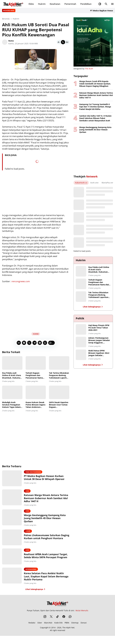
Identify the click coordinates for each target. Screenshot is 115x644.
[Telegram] (35, 343)
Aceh (33, 492)
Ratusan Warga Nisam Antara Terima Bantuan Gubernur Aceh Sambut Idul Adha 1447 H (49, 499)
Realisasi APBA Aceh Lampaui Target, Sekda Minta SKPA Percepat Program (47, 560)
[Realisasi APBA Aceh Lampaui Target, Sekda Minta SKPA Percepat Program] (15, 560)
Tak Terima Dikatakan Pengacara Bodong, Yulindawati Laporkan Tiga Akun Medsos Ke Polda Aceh (59, 375)
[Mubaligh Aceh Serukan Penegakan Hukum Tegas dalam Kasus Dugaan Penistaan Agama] (12, 392)
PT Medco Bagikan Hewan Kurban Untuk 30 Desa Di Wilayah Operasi (45, 479)
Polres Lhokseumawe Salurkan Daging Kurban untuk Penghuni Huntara (48, 540)
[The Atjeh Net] (57, 607)
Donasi (84, 627)
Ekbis (31, 4)
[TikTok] (57, 621)
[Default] (63, 42)
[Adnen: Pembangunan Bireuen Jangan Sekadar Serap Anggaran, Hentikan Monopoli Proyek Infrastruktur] (81, 342)
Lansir (34, 533)
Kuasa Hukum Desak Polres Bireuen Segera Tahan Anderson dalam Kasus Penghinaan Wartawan (35, 405)
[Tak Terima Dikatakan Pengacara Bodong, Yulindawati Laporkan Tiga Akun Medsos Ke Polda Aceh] (59, 363)
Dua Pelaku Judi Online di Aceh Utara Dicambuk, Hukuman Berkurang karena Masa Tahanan (12, 375)
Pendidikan (86, 4)
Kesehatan (55, 4)
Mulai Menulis (82, 615)
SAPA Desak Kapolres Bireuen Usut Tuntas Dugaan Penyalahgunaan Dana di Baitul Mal (59, 405)
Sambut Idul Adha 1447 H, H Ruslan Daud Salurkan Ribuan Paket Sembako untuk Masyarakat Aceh (95, 118)
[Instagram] (45, 621)
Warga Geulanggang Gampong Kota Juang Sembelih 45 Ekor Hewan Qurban (48, 520)
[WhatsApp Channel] (70, 621)
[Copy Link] (19, 343)
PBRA (67, 627)
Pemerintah (70, 4)
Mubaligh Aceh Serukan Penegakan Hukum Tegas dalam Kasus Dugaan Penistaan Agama (11, 405)
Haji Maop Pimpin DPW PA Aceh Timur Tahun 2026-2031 (99, 328)
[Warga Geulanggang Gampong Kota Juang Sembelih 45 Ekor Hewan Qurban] (15, 519)
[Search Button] (106, 4)
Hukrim (42, 4)
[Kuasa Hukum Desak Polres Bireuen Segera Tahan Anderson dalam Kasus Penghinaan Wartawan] (36, 392)
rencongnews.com (21, 281)
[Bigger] (67, 42)
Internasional (37, 573)
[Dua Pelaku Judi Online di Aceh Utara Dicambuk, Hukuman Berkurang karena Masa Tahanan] (12, 363)
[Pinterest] (40, 343)
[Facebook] (24, 343)
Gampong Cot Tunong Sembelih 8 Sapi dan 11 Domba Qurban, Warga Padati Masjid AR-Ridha (95, 107)
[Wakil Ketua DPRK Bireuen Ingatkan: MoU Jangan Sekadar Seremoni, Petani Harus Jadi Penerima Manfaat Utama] (81, 355)
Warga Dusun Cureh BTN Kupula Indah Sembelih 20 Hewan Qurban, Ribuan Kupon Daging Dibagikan (95, 84)
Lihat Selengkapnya (36, 593)
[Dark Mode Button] (100, 4)
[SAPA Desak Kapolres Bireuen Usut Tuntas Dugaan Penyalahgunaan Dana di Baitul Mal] (59, 392)
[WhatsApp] (45, 343)
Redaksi (32, 627)
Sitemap (75, 627)
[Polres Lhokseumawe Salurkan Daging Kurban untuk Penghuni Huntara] (15, 540)
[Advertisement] (36, 310)
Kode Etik (58, 627)
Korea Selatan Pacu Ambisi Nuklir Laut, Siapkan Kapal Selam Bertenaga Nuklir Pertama (50, 580)
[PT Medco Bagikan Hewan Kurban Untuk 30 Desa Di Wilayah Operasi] (15, 479)
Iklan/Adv (48, 627)
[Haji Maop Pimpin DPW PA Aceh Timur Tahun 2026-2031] (81, 329)
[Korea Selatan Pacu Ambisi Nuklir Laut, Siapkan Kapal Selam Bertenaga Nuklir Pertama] (15, 580)
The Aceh (89, 69)
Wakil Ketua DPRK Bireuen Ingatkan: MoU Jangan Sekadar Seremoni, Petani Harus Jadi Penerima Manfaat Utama (99, 353)
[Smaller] (59, 42)
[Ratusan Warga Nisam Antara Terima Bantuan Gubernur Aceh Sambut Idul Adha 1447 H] (15, 499)
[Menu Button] (112, 4)
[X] (29, 343)
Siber (40, 627)
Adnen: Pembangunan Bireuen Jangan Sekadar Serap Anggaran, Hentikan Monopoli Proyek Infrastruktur (99, 340)
